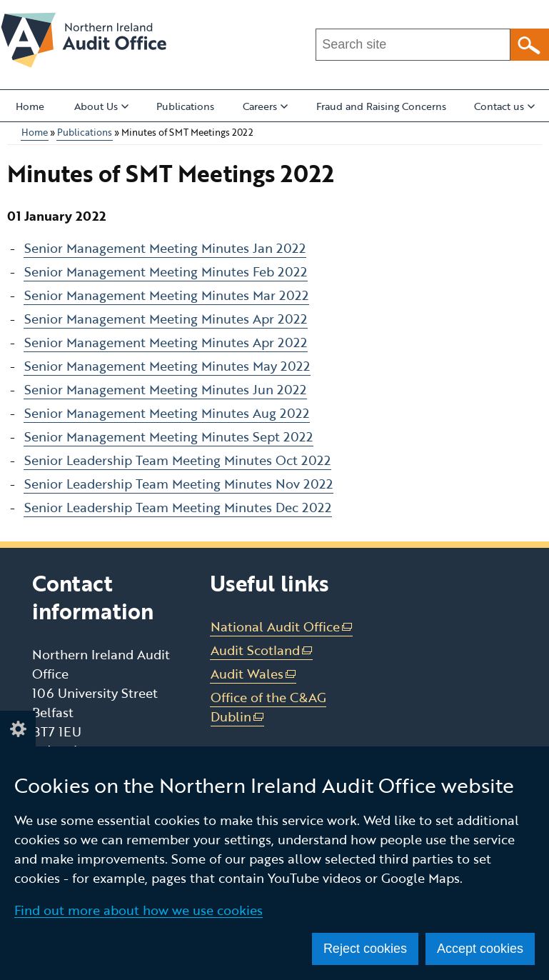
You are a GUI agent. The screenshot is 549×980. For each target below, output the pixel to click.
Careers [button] (265, 106)
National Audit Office (282, 627)
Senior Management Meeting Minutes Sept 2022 (168, 436)
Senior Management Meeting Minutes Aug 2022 (167, 413)
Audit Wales (254, 674)
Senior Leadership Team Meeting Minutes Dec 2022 (178, 507)
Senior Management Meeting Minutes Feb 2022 (166, 271)
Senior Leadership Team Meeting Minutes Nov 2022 (178, 484)
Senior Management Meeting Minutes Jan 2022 (165, 248)
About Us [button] (101, 106)
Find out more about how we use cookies (138, 910)
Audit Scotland (262, 650)
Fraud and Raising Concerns (381, 106)
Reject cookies (365, 949)
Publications (185, 106)
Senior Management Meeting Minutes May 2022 (167, 366)
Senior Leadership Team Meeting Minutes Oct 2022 (177, 460)
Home (30, 106)
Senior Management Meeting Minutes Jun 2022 (165, 389)
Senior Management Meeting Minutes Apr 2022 (166, 319)
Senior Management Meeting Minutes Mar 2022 (166, 295)
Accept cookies (480, 949)
